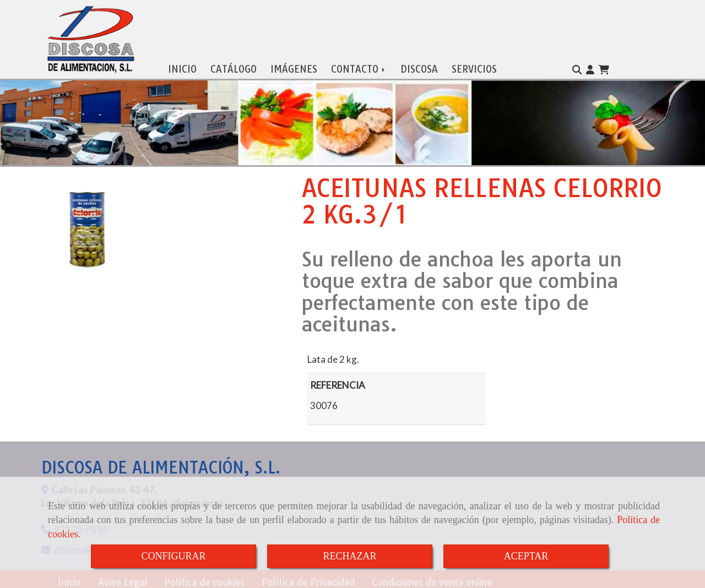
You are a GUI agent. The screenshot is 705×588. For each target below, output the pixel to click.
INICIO (182, 67)
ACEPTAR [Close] (526, 556)
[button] (590, 68)
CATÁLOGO (234, 67)
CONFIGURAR (173, 556)
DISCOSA (419, 67)
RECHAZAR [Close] (349, 556)
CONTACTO (359, 67)
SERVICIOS (474, 67)
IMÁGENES (294, 67)
